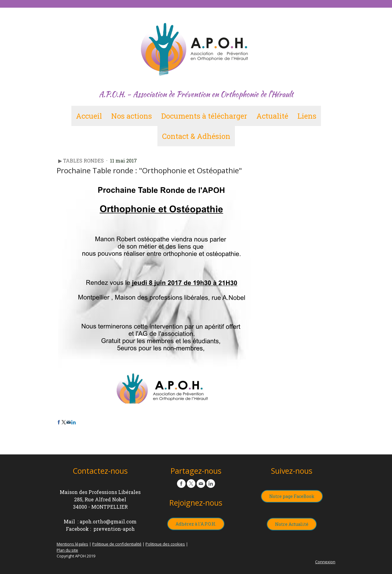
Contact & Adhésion (196, 136)
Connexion (325, 562)
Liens (307, 116)
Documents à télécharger (204, 116)
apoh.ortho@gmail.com (108, 521)
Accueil (89, 116)
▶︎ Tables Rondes (82, 161)
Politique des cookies (165, 544)
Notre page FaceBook (292, 496)
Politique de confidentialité (117, 544)
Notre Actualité (292, 524)
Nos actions (132, 116)
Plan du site (67, 550)
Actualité (272, 116)
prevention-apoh (114, 529)
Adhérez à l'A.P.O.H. (196, 524)
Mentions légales (72, 544)
